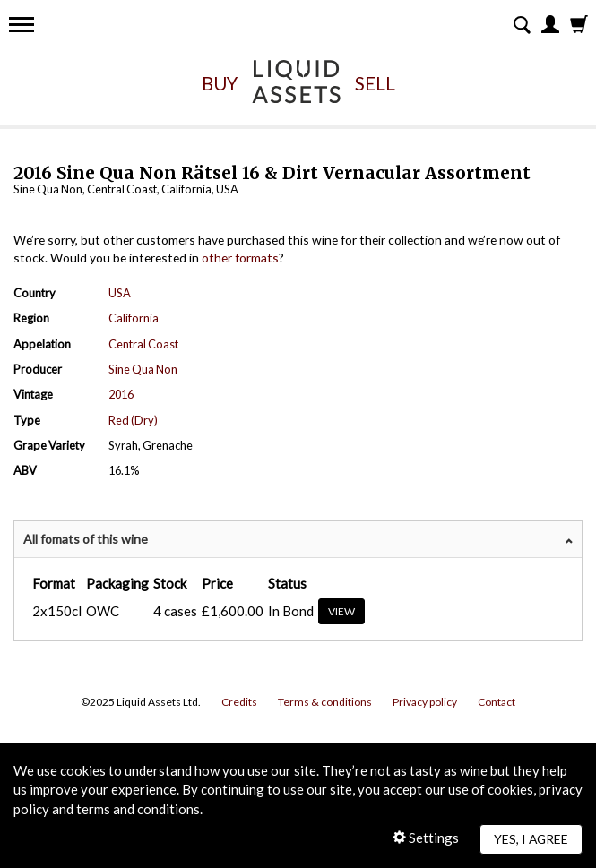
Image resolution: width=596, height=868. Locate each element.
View (341, 611)
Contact (497, 702)
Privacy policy (425, 702)
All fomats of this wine (86, 539)
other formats (240, 258)
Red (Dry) (133, 420)
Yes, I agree (531, 839)
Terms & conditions (325, 702)
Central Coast (143, 344)
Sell (375, 83)
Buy (220, 83)
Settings (426, 838)
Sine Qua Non (143, 369)
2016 (121, 394)
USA (120, 293)
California (134, 318)
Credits (239, 702)
